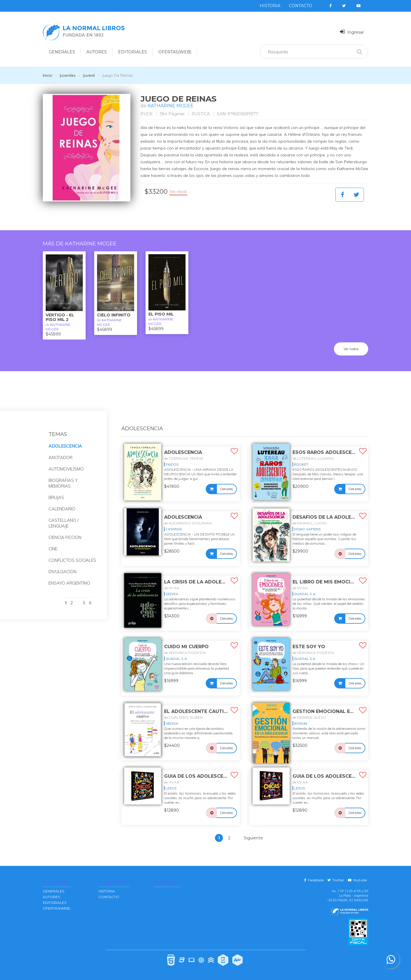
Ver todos (351, 349)
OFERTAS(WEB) (175, 52)
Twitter (336, 880)
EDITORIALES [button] (133, 52)
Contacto (301, 6)
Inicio (48, 75)
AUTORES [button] (97, 52)
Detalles (226, 489)
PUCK (146, 114)
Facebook (314, 880)
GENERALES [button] (62, 52)
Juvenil (89, 75)
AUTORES (51, 897)
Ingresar (352, 32)
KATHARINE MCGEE (171, 106)
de (184, 458)
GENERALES (54, 891)
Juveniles (68, 75)
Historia (270, 6)
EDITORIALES (55, 903)
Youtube (357, 880)
